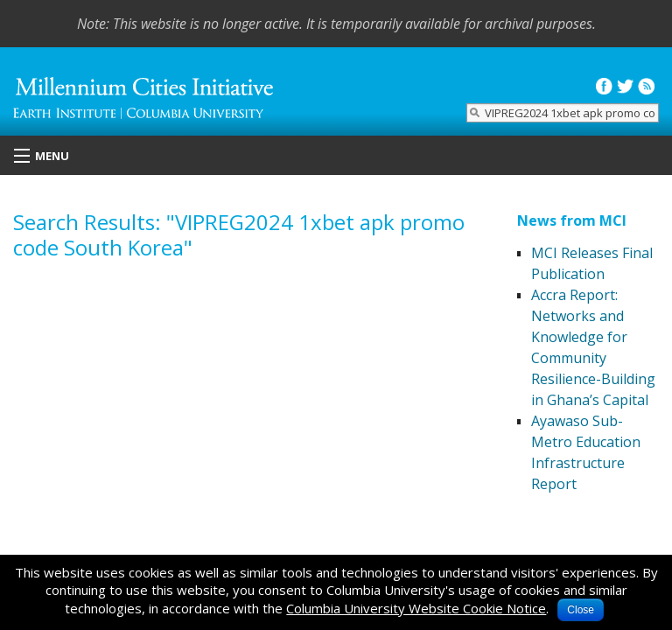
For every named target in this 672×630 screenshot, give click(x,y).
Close (581, 610)
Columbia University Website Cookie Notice (416, 608)
